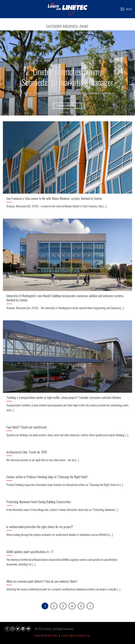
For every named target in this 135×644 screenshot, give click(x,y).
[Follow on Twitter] (18, 629)
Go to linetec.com (81, 635)
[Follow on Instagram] (12, 629)
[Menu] (126, 9)
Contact (65, 635)
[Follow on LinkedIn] (23, 629)
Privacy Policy (51, 635)
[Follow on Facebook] (7, 629)
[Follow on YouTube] (28, 629)
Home (38, 635)
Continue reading (67, 106)
